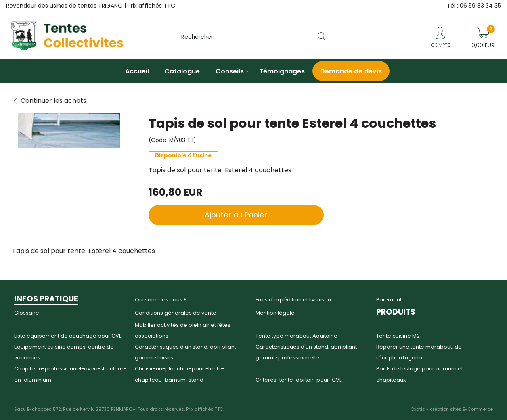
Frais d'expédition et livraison (293, 300)
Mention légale (275, 313)
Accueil (137, 71)
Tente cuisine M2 (398, 336)
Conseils (230, 71)
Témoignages (282, 71)
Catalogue (182, 71)
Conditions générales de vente (176, 313)
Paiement (389, 300)
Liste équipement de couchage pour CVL (68, 336)
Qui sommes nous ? (161, 300)
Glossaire (27, 313)
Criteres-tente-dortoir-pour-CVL (299, 380)
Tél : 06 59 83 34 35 (474, 6)
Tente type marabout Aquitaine (296, 336)
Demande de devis (351, 71)
